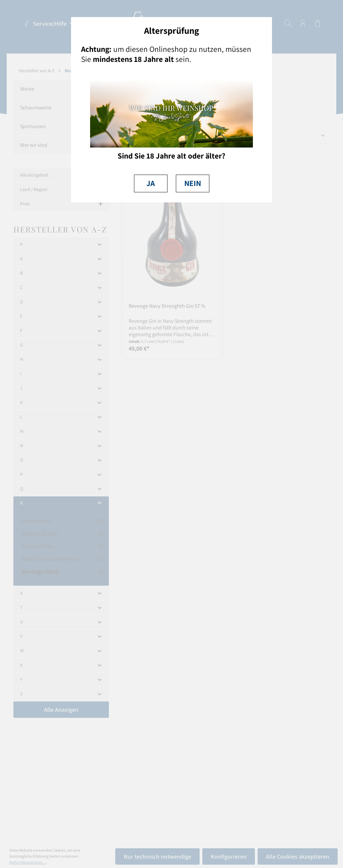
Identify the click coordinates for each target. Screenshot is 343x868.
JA (151, 183)
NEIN (193, 183)
